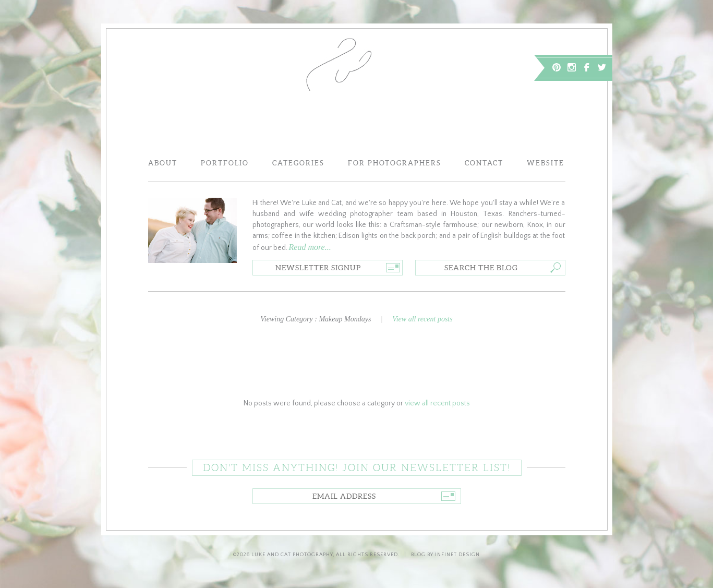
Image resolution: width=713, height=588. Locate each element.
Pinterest (557, 67)
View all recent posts (422, 319)
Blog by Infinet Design (445, 555)
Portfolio (225, 163)
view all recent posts (437, 403)
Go (393, 268)
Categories (298, 163)
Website (546, 163)
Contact (484, 163)
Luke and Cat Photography (292, 555)
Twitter (602, 67)
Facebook (587, 67)
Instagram (572, 67)
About (163, 163)
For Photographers (395, 163)
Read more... (310, 247)
